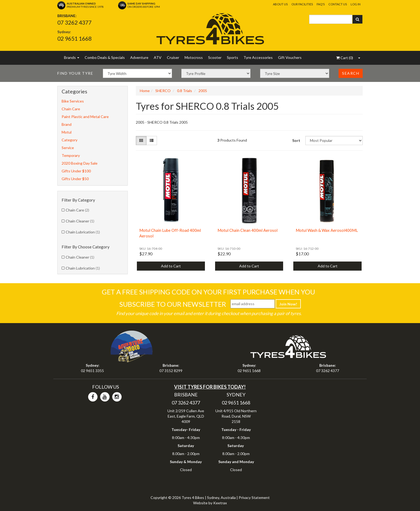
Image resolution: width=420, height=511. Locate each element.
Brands (72, 57)
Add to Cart (171, 266)
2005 (203, 91)
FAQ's (321, 4)
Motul (67, 132)
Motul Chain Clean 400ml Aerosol (247, 230)
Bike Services (73, 101)
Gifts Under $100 (76, 171)
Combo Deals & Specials (105, 57)
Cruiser (173, 57)
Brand (67, 124)
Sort (296, 140)
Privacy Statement (254, 497)
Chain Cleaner (80, 221)
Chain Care (71, 109)
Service (68, 148)
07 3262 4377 (74, 22)
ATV (158, 57)
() (345, 58)
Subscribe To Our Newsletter (173, 304)
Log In (356, 4)
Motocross (194, 57)
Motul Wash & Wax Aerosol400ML (327, 230)
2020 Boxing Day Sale (80, 163)
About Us (280, 4)
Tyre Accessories (258, 57)
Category (70, 140)
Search (351, 73)
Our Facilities (302, 4)
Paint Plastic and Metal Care (85, 117)
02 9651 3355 (92, 371)
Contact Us (338, 4)
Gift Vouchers (290, 57)
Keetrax (220, 503)
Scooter (215, 57)
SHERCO (163, 91)
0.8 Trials (185, 91)
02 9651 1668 (74, 38)
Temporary (71, 155)
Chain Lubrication (83, 232)
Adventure (139, 57)
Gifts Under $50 (75, 179)
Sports (232, 57)
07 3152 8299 (171, 371)
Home (145, 91)
